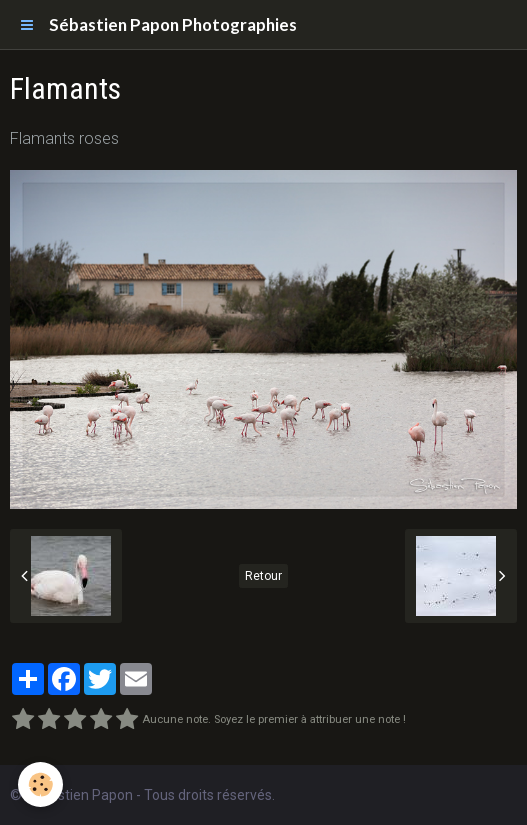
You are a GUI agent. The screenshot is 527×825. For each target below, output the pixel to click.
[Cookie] (40, 784)
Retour (263, 576)
